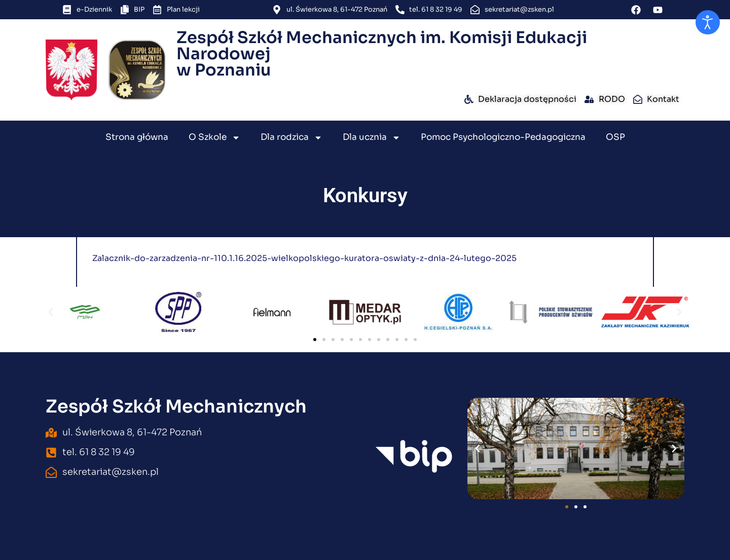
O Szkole (214, 138)
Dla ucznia (372, 138)
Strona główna (137, 137)
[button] (51, 312)
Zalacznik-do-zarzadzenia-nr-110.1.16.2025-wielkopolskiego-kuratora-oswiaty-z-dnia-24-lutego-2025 (304, 258)
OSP (615, 137)
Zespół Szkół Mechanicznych (176, 406)
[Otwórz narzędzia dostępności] (708, 22)
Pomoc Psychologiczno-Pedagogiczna (503, 137)
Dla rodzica (291, 138)
